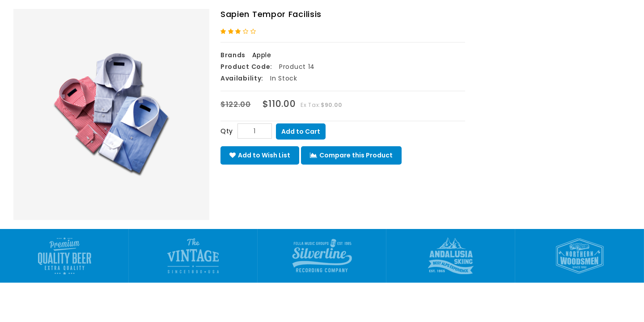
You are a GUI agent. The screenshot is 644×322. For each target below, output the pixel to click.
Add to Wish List (260, 155)
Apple (262, 55)
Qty (227, 131)
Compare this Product (351, 155)
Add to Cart (301, 131)
